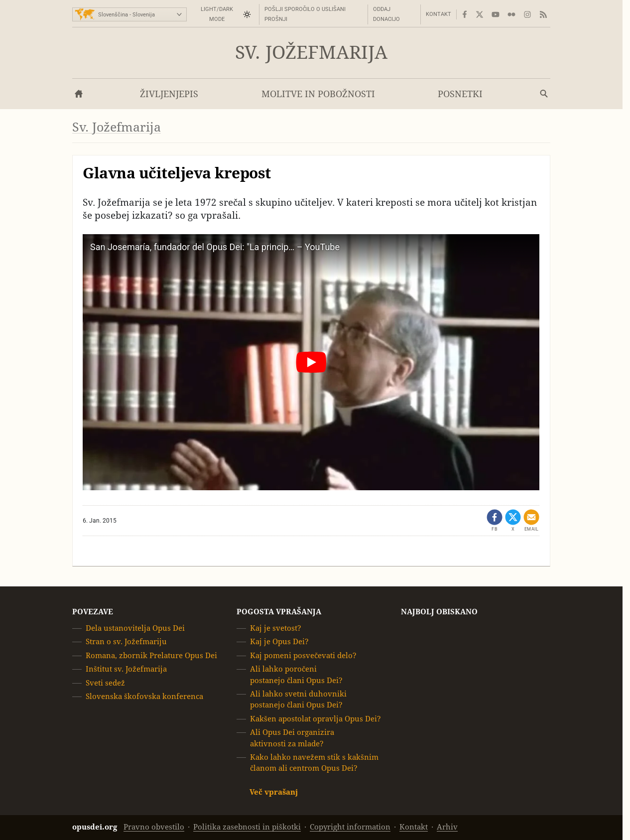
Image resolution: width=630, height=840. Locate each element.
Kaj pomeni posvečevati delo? (303, 655)
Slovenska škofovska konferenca (144, 696)
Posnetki (460, 94)
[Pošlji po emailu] (531, 521)
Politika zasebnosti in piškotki (247, 827)
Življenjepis (169, 94)
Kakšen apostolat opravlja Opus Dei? (315, 719)
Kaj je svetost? (276, 628)
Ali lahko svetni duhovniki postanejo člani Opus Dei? (298, 699)
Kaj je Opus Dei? (279, 641)
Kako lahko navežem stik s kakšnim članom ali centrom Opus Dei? (314, 763)
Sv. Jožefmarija (311, 53)
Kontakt (439, 14)
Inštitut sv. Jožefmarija (126, 669)
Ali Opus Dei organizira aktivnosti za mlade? (292, 738)
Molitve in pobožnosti (318, 94)
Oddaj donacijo (386, 14)
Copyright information (350, 827)
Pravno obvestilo (154, 827)
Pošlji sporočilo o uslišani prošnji (305, 14)
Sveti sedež (105, 682)
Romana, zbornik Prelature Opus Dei (151, 655)
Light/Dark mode (217, 14)
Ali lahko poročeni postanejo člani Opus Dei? (296, 674)
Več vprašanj (274, 792)
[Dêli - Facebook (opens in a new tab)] (495, 521)
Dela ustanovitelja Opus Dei (135, 628)
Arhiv (447, 827)
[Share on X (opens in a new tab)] (513, 521)
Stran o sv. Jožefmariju (126, 641)
